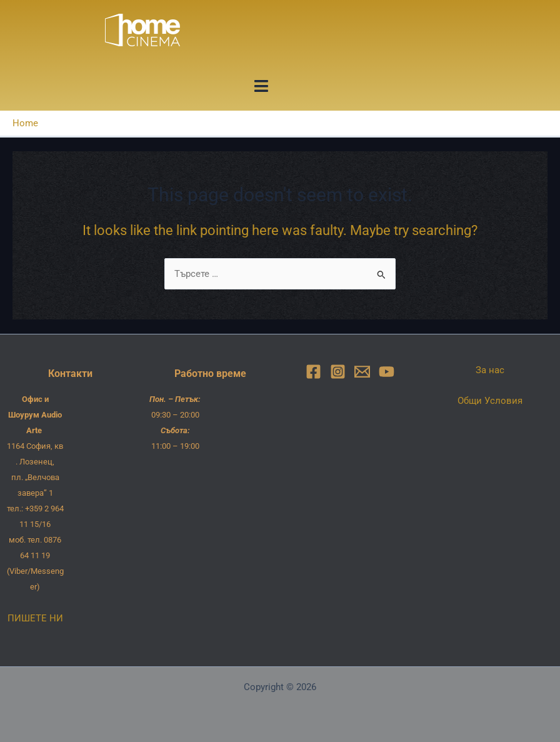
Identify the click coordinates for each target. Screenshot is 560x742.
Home (25, 123)
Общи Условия (490, 401)
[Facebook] (313, 372)
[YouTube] (387, 372)
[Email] (362, 372)
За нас (490, 370)
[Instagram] (338, 372)
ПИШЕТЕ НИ (35, 618)
